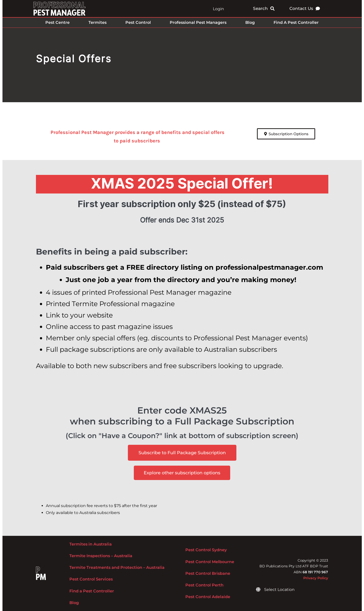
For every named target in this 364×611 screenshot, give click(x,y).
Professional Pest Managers (198, 22)
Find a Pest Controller (92, 591)
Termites (98, 22)
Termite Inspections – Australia (101, 556)
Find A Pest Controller (296, 22)
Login (218, 9)
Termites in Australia (91, 544)
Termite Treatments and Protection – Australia (117, 567)
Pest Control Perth (204, 585)
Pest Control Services (91, 579)
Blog (250, 22)
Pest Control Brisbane (208, 573)
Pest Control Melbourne (210, 562)
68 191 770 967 (315, 572)
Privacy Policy (316, 578)
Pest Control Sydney (206, 550)
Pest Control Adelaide (208, 597)
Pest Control (138, 22)
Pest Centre (57, 22)
